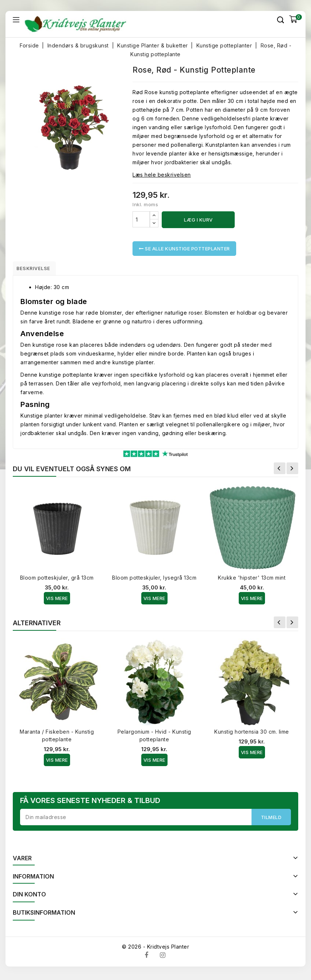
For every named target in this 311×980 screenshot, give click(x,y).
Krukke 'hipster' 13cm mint (252, 580)
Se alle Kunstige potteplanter (184, 249)
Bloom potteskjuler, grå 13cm (57, 580)
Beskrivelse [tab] (39, 269)
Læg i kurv (198, 220)
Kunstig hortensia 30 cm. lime (252, 734)
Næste (292, 471)
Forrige (280, 471)
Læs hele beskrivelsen (162, 175)
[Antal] (141, 219)
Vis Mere (57, 601)
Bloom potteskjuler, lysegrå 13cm (154, 580)
